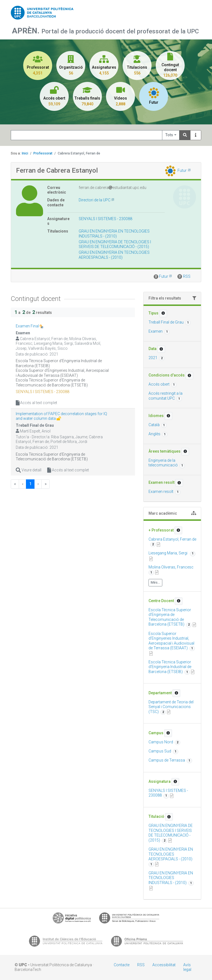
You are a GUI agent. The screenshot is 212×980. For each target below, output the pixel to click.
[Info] (196, 135)
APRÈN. (27, 31)
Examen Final (28, 326)
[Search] (185, 135)
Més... (155, 583)
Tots (169, 135)
